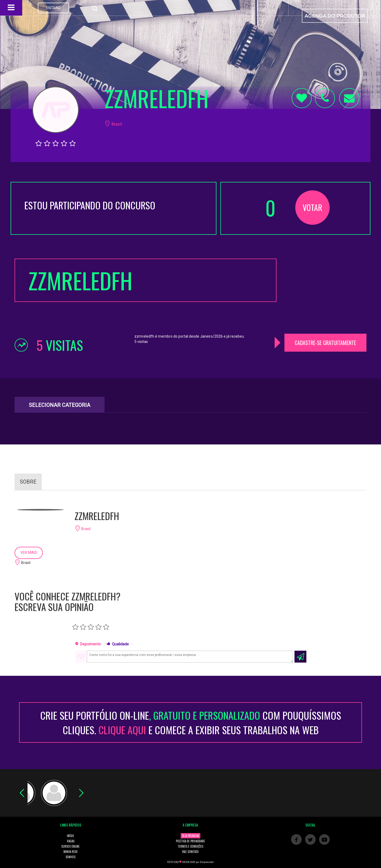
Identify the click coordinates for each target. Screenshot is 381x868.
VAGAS (71, 841)
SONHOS (71, 857)
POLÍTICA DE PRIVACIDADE (190, 841)
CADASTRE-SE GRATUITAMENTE (325, 343)
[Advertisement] (325, 292)
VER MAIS (29, 553)
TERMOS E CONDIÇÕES (190, 846)
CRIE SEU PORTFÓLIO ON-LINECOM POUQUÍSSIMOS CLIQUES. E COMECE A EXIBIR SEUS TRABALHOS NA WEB (191, 722)
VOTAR (312, 207)
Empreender (207, 862)
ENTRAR (53, 8)
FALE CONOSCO (190, 852)
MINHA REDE (71, 852)
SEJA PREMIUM (190, 836)
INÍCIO (71, 836)
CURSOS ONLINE (71, 846)
